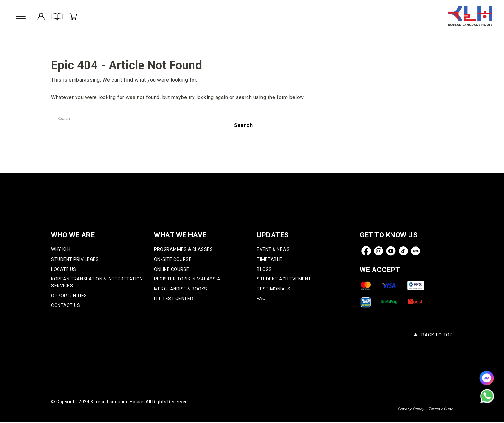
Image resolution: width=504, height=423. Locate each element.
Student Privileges (75, 260)
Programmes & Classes (183, 250)
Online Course (172, 270)
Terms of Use (441, 410)
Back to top (437, 336)
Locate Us (64, 270)
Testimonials (274, 290)
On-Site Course (173, 260)
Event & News (273, 250)
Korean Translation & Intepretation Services (97, 283)
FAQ (261, 299)
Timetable (270, 260)
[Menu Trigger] (22, 16)
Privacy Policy (411, 410)
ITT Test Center (174, 299)
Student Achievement (284, 280)
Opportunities (69, 296)
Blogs (264, 270)
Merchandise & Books (181, 290)
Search (243, 126)
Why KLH (61, 250)
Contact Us (66, 306)
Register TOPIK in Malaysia (187, 280)
